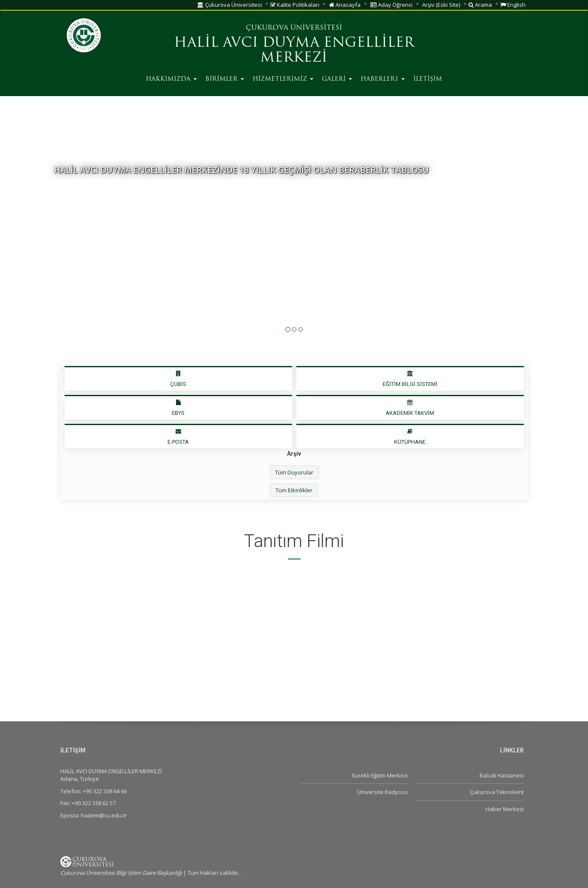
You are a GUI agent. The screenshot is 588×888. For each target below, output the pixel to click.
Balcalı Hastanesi (502, 775)
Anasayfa (345, 5)
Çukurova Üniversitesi (230, 5)
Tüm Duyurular (294, 472)
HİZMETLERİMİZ (283, 79)
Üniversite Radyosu (382, 792)
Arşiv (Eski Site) (441, 5)
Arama (480, 5)
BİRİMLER (225, 79)
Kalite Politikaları (295, 5)
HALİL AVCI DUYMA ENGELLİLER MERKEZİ (294, 51)
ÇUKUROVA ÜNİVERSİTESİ (294, 28)
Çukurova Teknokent (497, 792)
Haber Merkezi (505, 809)
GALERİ (337, 79)
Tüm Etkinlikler (294, 490)
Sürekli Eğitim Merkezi (380, 775)
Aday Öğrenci (391, 5)
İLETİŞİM (428, 79)
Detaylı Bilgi (78, 197)
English (513, 5)
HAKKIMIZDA (171, 79)
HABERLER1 (383, 79)
